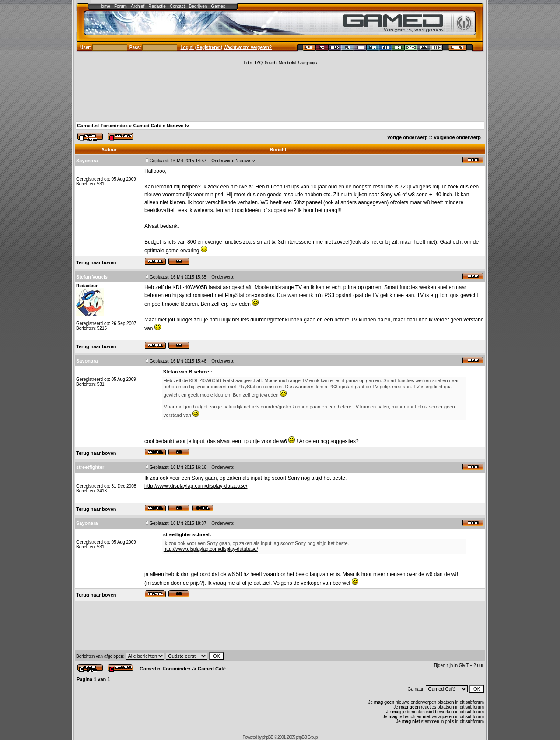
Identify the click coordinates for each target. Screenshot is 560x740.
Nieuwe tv (178, 126)
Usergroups (307, 63)
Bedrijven (198, 6)
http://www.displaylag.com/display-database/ (196, 486)
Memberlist (287, 63)
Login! (187, 47)
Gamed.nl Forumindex (102, 126)
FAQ (258, 63)
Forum (121, 6)
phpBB (268, 737)
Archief (138, 6)
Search (270, 63)
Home (104, 6)
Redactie (157, 6)
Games (218, 6)
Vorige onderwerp (408, 137)
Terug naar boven (96, 262)
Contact (177, 6)
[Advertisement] (280, 93)
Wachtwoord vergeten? (248, 47)
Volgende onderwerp (457, 137)
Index (248, 63)
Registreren (209, 47)
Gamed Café (147, 126)
